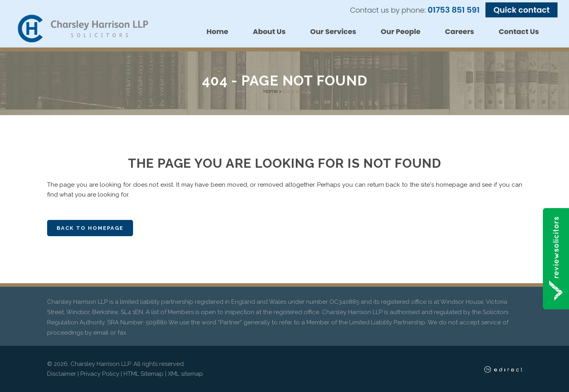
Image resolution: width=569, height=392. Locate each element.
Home (270, 91)
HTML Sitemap (144, 374)
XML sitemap (186, 374)
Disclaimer (62, 374)
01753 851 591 (454, 10)
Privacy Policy (100, 374)
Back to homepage (90, 228)
